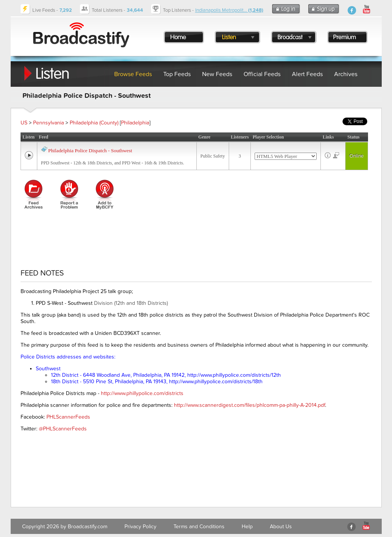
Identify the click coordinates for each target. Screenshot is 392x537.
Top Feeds (177, 74)
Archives (346, 74)
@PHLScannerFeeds (63, 429)
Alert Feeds (307, 74)
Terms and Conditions (199, 527)
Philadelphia (135, 123)
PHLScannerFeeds (68, 417)
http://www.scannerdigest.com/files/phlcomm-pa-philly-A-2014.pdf (249, 405)
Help (247, 527)
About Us (281, 527)
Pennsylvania (49, 123)
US (24, 123)
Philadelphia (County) (94, 123)
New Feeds (217, 74)
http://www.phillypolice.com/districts (142, 393)
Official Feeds (262, 74)
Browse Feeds (133, 74)
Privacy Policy (140, 527)
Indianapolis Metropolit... (229, 10)
